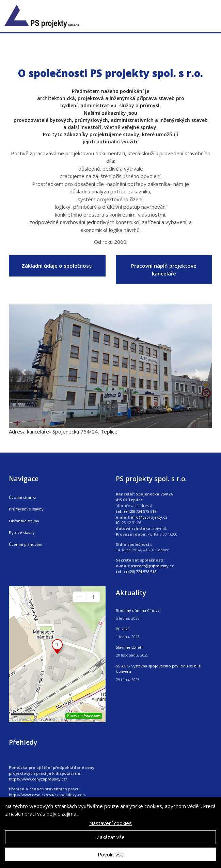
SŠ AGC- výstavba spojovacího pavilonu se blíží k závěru (159, 669)
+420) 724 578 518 (141, 572)
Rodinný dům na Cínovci (138, 610)
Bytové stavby (22, 532)
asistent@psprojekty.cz (152, 566)
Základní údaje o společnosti (57, 266)
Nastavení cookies (110, 823)
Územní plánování (26, 544)
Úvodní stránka (23, 497)
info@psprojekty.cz (149, 517)
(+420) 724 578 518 (140, 511)
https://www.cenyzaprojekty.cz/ (38, 779)
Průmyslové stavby (26, 509)
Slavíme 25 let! (129, 647)
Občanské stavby (24, 521)
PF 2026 (123, 629)
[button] (24, 372)
